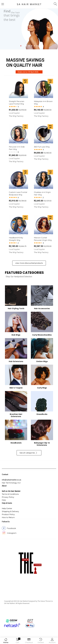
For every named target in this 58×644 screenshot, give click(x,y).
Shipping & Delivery (10, 511)
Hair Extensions (16, 361)
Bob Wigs (16, 335)
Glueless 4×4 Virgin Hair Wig (42, 193)
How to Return (8, 517)
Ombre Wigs (42, 361)
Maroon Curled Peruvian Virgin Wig (43, 239)
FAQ (4, 500)
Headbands (16, 443)
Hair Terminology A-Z (11, 483)
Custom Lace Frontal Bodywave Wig (18, 193)
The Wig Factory (16, 116)
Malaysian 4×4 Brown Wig (43, 103)
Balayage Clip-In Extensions (42, 444)
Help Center (7, 508)
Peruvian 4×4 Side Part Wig (17, 148)
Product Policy (8, 514)
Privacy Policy (8, 497)
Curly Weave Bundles (42, 335)
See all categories (29, 453)
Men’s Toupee (16, 388)
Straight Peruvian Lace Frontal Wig (17, 103)
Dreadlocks (42, 414)
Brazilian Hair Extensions (16, 415)
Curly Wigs (42, 388)
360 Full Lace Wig (42, 147)
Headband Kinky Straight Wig (16, 239)
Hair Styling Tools (16, 308)
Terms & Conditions (10, 494)
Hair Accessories (42, 308)
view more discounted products (29, 263)
